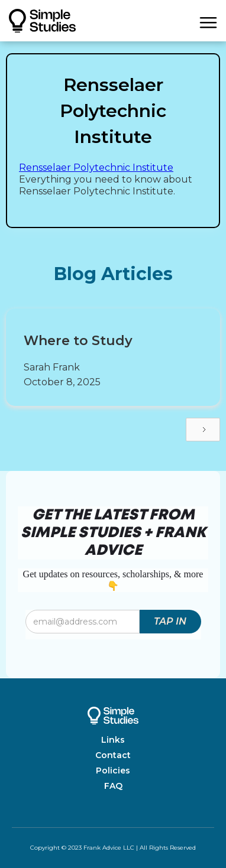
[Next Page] (203, 430)
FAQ (113, 786)
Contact (113, 755)
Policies (113, 771)
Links (113, 740)
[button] (208, 21)
